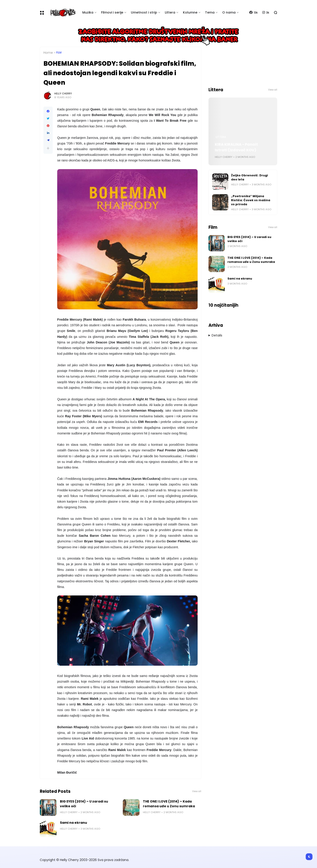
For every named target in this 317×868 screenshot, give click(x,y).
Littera (170, 12)
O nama (229, 12)
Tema (210, 12)
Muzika (88, 12)
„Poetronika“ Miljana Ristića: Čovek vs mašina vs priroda (251, 200)
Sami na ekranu (73, 823)
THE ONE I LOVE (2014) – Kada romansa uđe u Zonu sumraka (169, 804)
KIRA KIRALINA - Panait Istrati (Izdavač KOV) (236, 147)
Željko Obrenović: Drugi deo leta (250, 177)
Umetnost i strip (144, 12)
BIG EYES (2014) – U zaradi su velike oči (84, 804)
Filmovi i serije (112, 12)
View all (197, 791)
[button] (48, 148)
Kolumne (190, 12)
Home (48, 53)
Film (59, 53)
